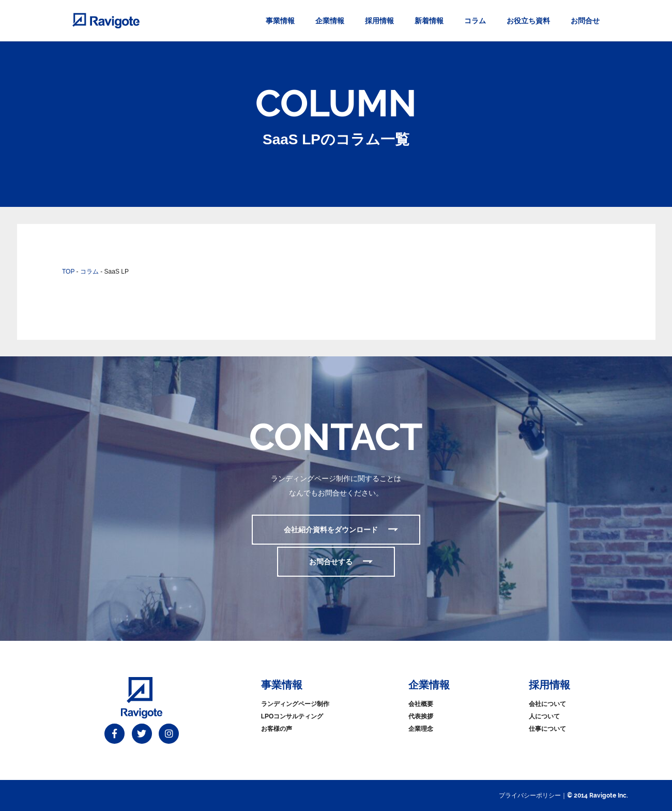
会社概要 (421, 704)
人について (544, 716)
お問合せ (585, 21)
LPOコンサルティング (292, 716)
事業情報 (280, 21)
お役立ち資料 (528, 21)
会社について (547, 704)
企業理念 (421, 729)
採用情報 (379, 21)
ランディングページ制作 (295, 704)
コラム (475, 21)
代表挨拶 (421, 716)
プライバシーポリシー (530, 795)
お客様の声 (277, 729)
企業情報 (330, 21)
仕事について (547, 729)
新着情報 (429, 21)
